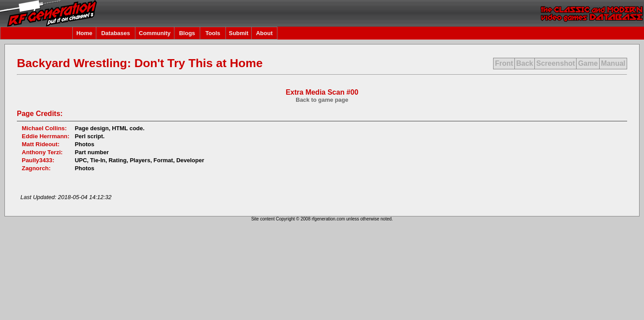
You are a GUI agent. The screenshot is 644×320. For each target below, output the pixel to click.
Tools (213, 33)
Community (155, 33)
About (265, 33)
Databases (116, 33)
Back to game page (322, 100)
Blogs (187, 33)
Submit (238, 33)
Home (84, 33)
